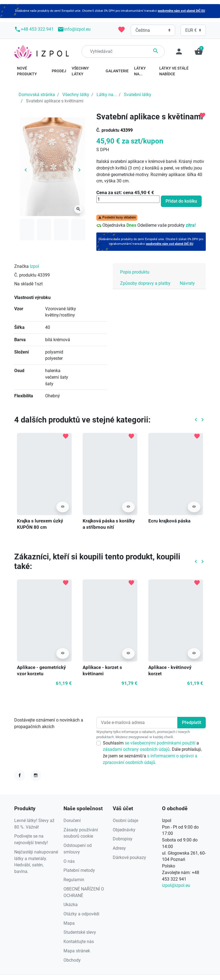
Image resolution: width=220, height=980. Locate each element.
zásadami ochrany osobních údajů (136, 749)
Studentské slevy (80, 932)
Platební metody (79, 870)
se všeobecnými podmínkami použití (161, 743)
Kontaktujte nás (79, 942)
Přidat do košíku (181, 201)
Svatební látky (138, 95)
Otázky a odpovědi (81, 914)
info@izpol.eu (74, 29)
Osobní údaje (125, 821)
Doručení (72, 821)
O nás (69, 861)
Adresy (119, 848)
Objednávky (124, 830)
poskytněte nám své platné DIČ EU (181, 11)
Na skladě (24, 284)
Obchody (72, 960)
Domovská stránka (37, 95)
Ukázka (71, 905)
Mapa (69, 923)
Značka (21, 266)
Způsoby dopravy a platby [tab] (145, 283)
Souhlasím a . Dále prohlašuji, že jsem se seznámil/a (152, 753)
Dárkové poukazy (129, 857)
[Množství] (128, 199)
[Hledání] (123, 51)
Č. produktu (108, 130)
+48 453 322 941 (34, 29)
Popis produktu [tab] (135, 272)
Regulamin (74, 880)
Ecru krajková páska (169, 521)
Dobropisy (123, 839)
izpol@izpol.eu (176, 885)
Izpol (34, 266)
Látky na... (107, 95)
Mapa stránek (77, 951)
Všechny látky (76, 95)
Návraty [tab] (187, 283)
